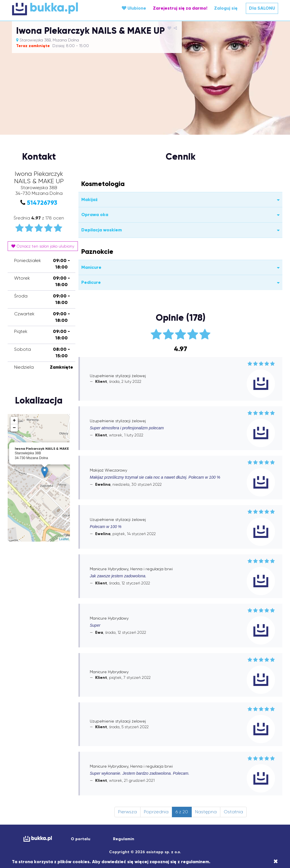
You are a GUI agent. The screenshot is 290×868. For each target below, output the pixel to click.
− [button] (14, 428)
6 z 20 (182, 812)
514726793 (42, 203)
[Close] (276, 861)
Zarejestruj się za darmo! (180, 8)
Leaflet (64, 539)
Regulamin (124, 839)
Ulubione (134, 8)
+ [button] (14, 421)
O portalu (81, 839)
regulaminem (195, 862)
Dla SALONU (262, 8)
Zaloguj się (226, 8)
